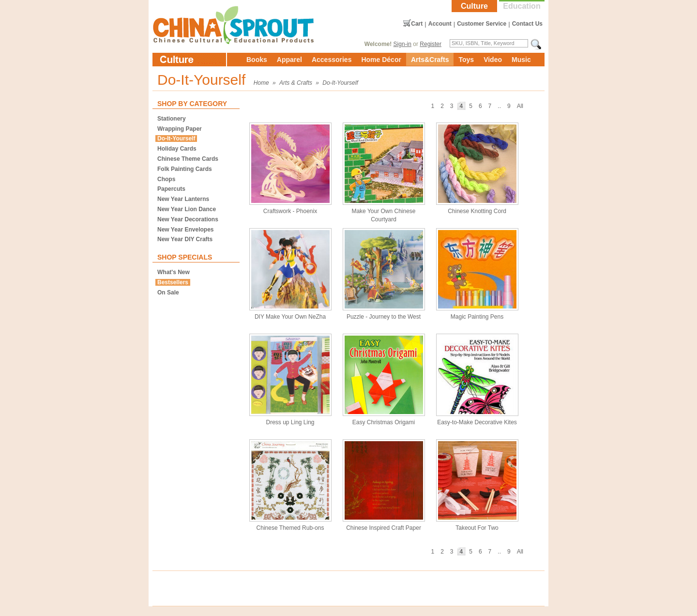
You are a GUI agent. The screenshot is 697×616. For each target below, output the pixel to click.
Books (257, 60)
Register (431, 44)
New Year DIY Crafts (185, 239)
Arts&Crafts (430, 60)
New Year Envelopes (186, 230)
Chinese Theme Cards (188, 159)
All (520, 106)
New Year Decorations (188, 219)
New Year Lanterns (183, 199)
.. (499, 106)
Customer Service (482, 24)
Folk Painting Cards (185, 169)
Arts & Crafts (296, 83)
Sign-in (402, 44)
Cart (417, 24)
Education (522, 6)
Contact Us (527, 24)
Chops (166, 179)
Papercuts (171, 189)
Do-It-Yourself (340, 83)
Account (440, 24)
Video (493, 60)
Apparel (289, 60)
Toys (466, 60)
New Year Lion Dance (187, 209)
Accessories (332, 60)
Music (521, 60)
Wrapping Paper (180, 129)
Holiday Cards (177, 149)
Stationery (172, 119)
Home (261, 83)
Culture (474, 6)
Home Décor (381, 60)
